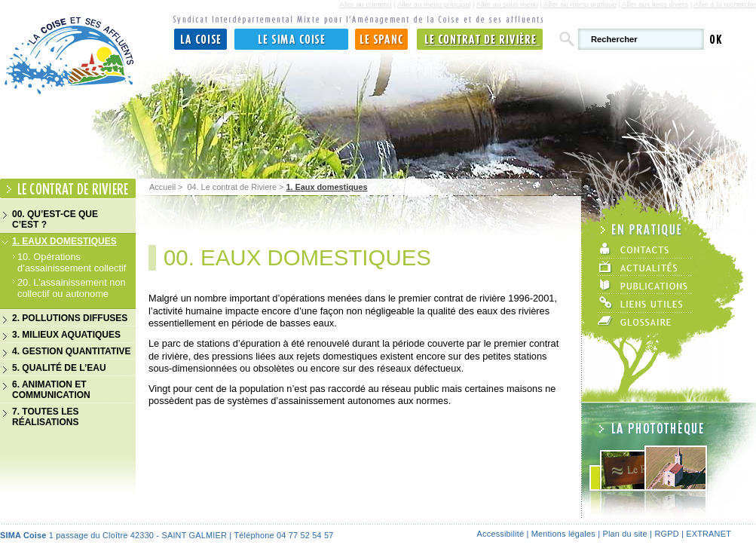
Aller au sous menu (507, 4)
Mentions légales (563, 534)
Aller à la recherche (725, 4)
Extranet (709, 534)
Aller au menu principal (434, 4)
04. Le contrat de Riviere (231, 187)
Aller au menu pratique (580, 4)
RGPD (666, 534)
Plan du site (624, 534)
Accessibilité (501, 534)
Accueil (162, 187)
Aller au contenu (365, 4)
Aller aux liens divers (655, 4)
